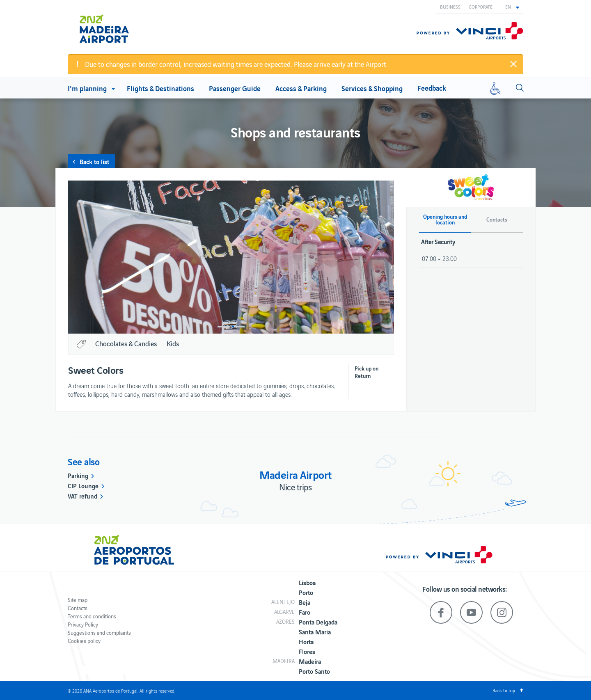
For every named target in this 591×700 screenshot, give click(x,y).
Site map (78, 600)
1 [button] (224, 327)
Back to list (94, 161)
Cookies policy (84, 641)
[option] (268, 257)
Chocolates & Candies (126, 343)
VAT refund (82, 496)
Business (450, 7)
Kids (173, 343)
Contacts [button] (497, 220)
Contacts (78, 608)
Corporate (481, 7)
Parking (78, 475)
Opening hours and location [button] (445, 220)
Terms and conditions (92, 616)
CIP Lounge (83, 485)
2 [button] (238, 327)
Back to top (504, 690)
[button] (512, 7)
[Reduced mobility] (495, 88)
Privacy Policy (83, 624)
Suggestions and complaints (99, 633)
